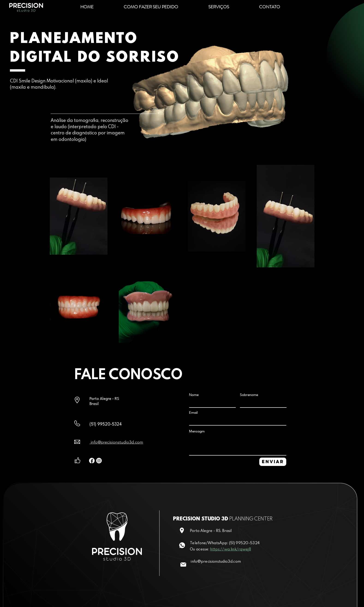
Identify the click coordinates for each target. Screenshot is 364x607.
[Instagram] (99, 461)
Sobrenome (249, 395)
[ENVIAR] (273, 462)
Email (193, 413)
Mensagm (197, 432)
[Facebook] (92, 461)
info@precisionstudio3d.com (116, 442)
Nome (194, 395)
